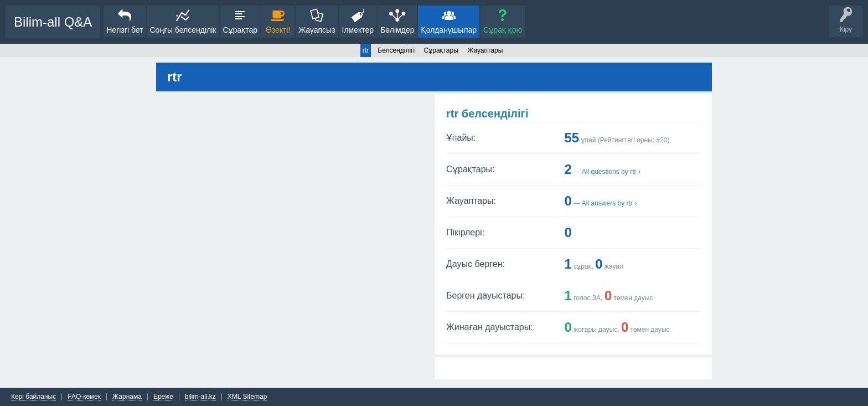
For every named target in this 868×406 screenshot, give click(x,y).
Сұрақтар (240, 30)
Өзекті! (278, 30)
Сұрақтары (441, 50)
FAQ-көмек (84, 397)
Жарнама (127, 397)
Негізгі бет (125, 30)
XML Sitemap (247, 397)
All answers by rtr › (609, 203)
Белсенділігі (396, 50)
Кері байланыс (33, 397)
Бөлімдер (397, 30)
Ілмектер (358, 30)
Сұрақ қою (503, 30)
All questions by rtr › (611, 172)
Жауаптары (485, 50)
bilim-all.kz (200, 397)
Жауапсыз (317, 30)
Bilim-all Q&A (53, 22)
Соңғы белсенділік (183, 30)
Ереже (163, 397)
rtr (366, 50)
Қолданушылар (449, 30)
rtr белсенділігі (487, 114)
